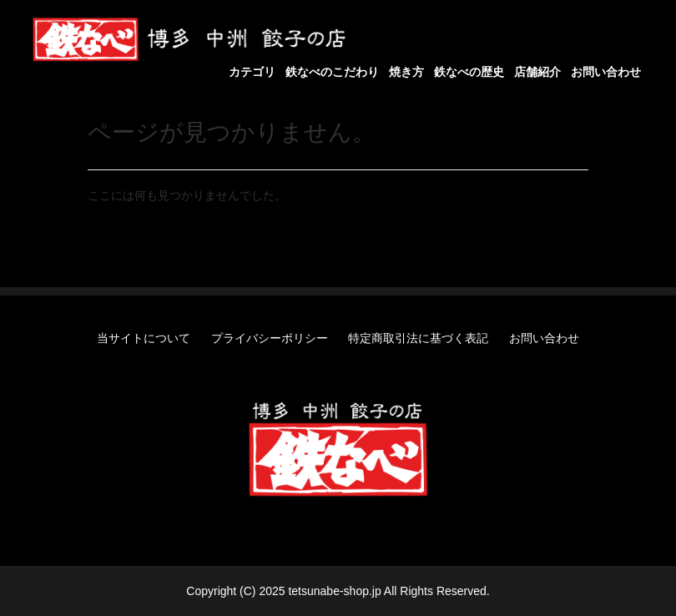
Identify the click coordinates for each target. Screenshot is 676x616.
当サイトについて (144, 338)
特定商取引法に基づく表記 (418, 338)
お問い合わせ (544, 338)
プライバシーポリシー (270, 338)
